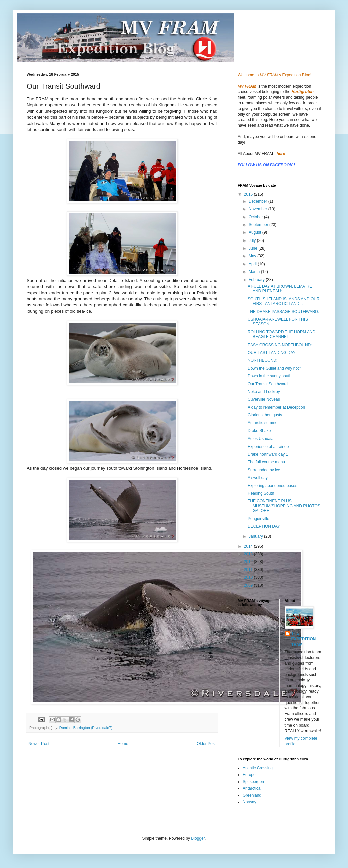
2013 (249, 554)
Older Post (206, 744)
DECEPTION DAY (264, 526)
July (253, 240)
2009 (249, 585)
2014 (249, 546)
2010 (249, 577)
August (255, 232)
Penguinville (258, 519)
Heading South (261, 493)
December (258, 201)
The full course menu (266, 462)
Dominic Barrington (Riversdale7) (86, 728)
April (253, 264)
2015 (249, 194)
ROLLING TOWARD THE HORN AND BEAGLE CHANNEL (281, 334)
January (256, 536)
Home (123, 744)
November (258, 209)
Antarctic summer (263, 423)
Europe (249, 775)
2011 (249, 570)
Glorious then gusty (265, 415)
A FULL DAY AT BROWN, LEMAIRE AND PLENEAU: (280, 289)
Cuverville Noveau (264, 399)
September (259, 225)
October (256, 217)
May (253, 256)
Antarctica (251, 788)
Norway (249, 802)
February (257, 280)
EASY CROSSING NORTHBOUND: (280, 345)
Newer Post (39, 744)
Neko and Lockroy (264, 392)
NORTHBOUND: (263, 360)
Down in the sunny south (270, 376)
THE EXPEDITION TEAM (304, 639)
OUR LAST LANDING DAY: (272, 353)
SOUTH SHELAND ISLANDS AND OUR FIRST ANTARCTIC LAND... (284, 301)
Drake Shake (259, 431)
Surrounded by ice (264, 470)
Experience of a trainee (268, 447)
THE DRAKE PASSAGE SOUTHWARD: (283, 312)
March (255, 272)
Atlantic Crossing (258, 768)
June (253, 248)
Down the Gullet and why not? (274, 368)
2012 (249, 562)
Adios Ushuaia (260, 439)
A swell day (258, 478)
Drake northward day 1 (268, 454)
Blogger (198, 838)
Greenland (252, 795)
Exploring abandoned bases (273, 486)
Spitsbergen (253, 782)
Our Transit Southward (268, 384)
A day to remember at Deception (276, 407)
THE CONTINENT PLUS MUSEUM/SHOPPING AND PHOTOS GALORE (284, 506)
